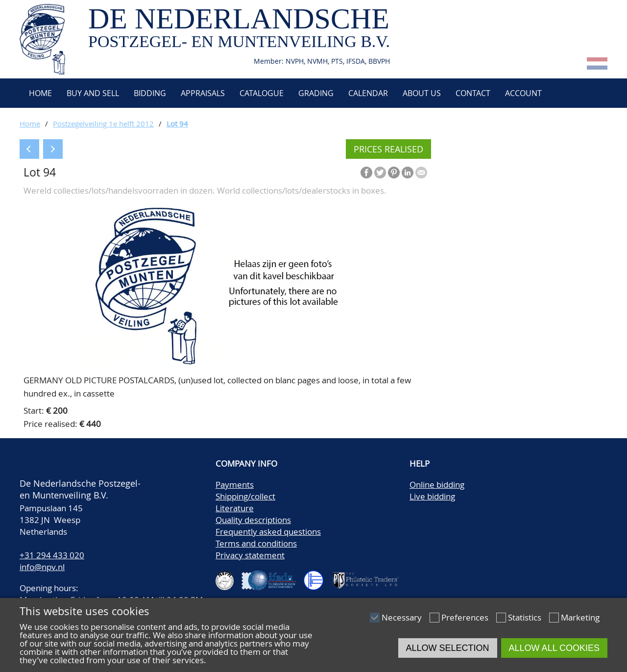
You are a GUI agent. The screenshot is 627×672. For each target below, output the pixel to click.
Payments (235, 485)
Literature (235, 508)
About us (422, 93)
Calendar (368, 93)
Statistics (525, 617)
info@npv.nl (42, 567)
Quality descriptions (253, 520)
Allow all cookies (554, 648)
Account (523, 93)
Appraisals (203, 93)
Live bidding (432, 496)
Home (39, 93)
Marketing (580, 617)
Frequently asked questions (268, 532)
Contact (473, 93)
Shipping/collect (245, 496)
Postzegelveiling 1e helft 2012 (103, 124)
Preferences (465, 617)
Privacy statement (250, 555)
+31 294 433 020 (52, 555)
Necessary (402, 617)
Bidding (150, 93)
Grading (316, 93)
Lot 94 (177, 124)
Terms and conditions (256, 543)
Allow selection (448, 648)
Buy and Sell (93, 93)
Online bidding (437, 485)
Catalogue (262, 93)
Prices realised (388, 149)
